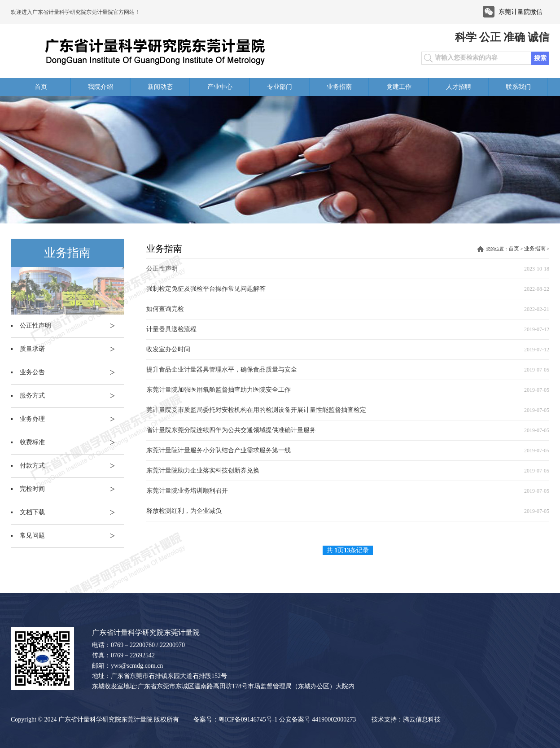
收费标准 (72, 442)
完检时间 (72, 489)
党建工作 (399, 87)
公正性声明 (72, 326)
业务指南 (339, 87)
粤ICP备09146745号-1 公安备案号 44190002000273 (287, 720)
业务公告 (72, 372)
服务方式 (72, 396)
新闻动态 (160, 87)
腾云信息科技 (422, 720)
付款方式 (72, 466)
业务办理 (72, 419)
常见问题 (72, 536)
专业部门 (280, 87)
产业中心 (220, 87)
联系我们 (518, 87)
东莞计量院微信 (521, 12)
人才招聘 (459, 87)
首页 (41, 87)
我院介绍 (101, 87)
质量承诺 (72, 349)
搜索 (540, 58)
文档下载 (72, 512)
